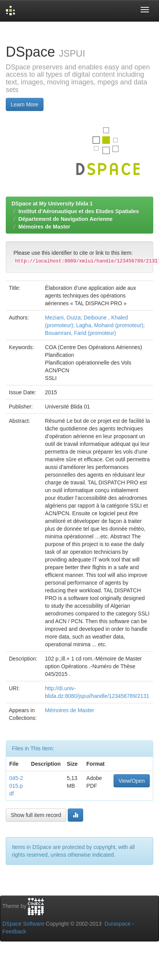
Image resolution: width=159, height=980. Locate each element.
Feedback (14, 931)
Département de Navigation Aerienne (66, 219)
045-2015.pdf (16, 786)
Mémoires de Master (44, 227)
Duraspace (118, 924)
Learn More (25, 104)
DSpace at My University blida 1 (52, 203)
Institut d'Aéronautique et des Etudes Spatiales (79, 211)
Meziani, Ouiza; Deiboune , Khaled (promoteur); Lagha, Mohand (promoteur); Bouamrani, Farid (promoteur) (95, 325)
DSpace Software (23, 924)
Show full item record (36, 815)
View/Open (132, 781)
